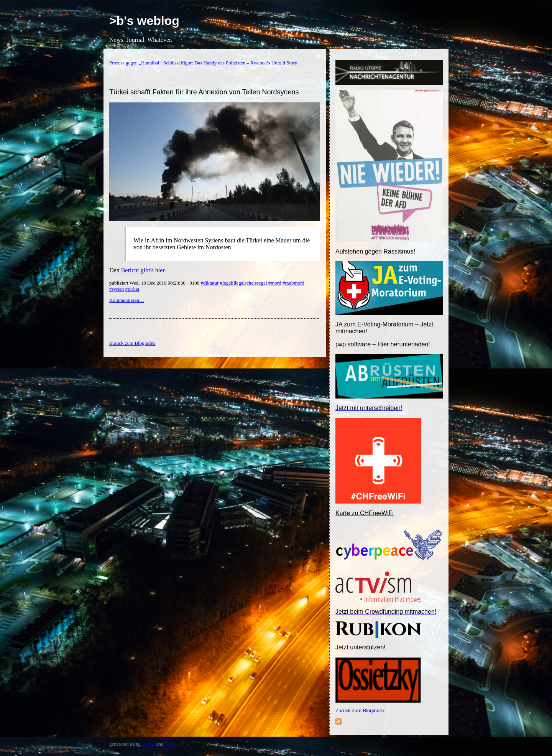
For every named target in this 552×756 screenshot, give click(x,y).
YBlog (149, 744)
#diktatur (210, 283)
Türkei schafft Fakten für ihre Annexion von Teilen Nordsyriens (204, 92)
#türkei (132, 289)
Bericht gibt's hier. (144, 270)
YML (170, 744)
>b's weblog (144, 21)
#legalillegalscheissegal (244, 283)
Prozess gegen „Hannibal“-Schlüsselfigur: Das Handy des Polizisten (177, 63)
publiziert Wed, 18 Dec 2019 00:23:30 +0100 (155, 283)
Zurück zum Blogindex (360, 711)
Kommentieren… (127, 300)
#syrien (117, 289)
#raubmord (293, 283)
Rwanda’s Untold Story (274, 63)
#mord (275, 283)
